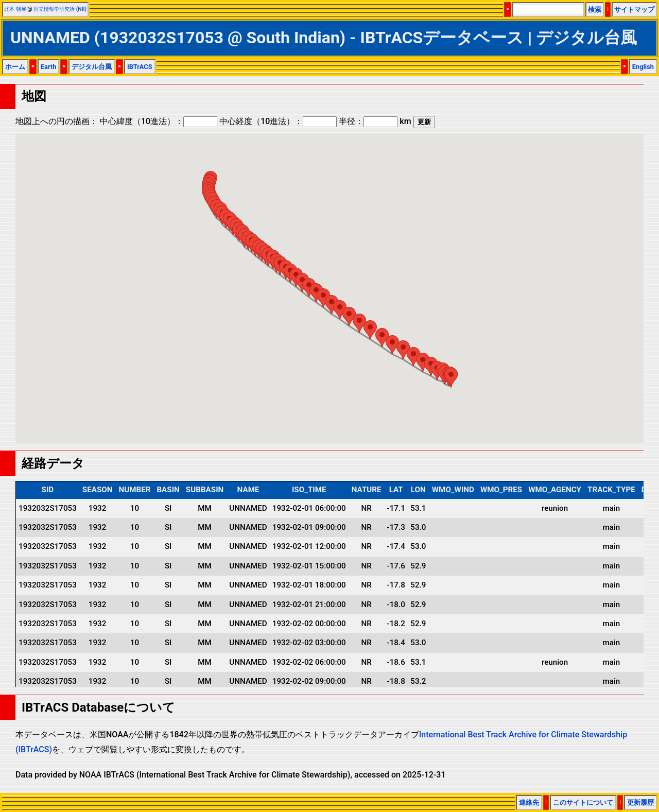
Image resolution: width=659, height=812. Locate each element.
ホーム (15, 67)
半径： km (375, 121)
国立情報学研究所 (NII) (60, 9)
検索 (595, 10)
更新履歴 (640, 802)
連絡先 (529, 802)
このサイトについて (583, 802)
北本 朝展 (15, 9)
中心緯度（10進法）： (159, 121)
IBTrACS (140, 67)
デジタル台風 (92, 67)
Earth (49, 67)
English (643, 67)
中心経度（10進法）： (278, 121)
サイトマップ (634, 10)
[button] (309, 288)
